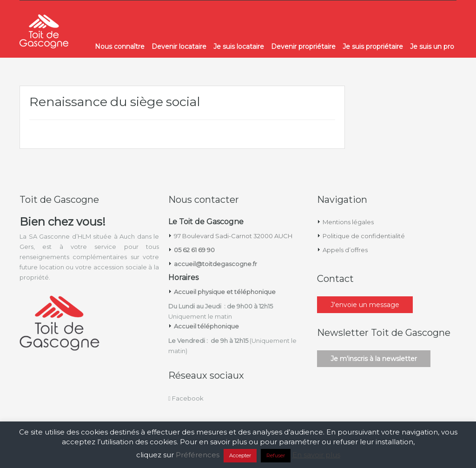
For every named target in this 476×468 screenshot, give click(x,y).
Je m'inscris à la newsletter (374, 359)
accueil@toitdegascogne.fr (215, 264)
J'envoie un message (365, 305)
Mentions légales (348, 222)
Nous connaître (120, 47)
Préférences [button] (198, 455)
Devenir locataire (179, 47)
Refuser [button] (276, 455)
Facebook (186, 398)
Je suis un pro (432, 47)
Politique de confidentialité (364, 236)
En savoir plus (316, 455)
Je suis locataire (239, 47)
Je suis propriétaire (373, 47)
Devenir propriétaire (303, 47)
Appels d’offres (345, 250)
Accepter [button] (240, 455)
